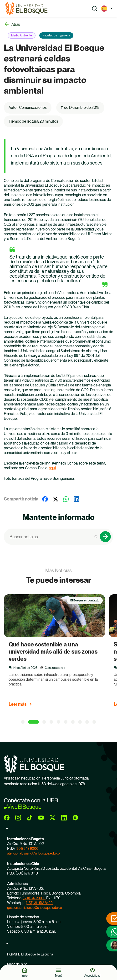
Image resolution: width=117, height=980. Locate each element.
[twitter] (52, 818)
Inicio (25, 976)
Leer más (18, 704)
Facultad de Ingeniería (56, 35)
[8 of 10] (80, 722)
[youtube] (41, 818)
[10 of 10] (94, 722)
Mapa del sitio (17, 964)
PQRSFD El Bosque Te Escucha (30, 954)
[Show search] (95, 9)
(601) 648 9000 (27, 849)
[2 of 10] (33, 722)
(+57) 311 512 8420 (39, 903)
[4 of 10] (51, 722)
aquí (52, 468)
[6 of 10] (66, 722)
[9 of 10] (87, 722)
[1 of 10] (23, 722)
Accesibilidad (92, 976)
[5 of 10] (58, 722)
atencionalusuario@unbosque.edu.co (33, 853)
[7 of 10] (73, 722)
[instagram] (18, 818)
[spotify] (75, 818)
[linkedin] (64, 818)
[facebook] (7, 818)
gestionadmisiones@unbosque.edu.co (35, 908)
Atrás (16, 24)
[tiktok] (30, 818)
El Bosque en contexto (85, 600)
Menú (58, 976)
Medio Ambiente (22, 35)
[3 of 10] (44, 722)
